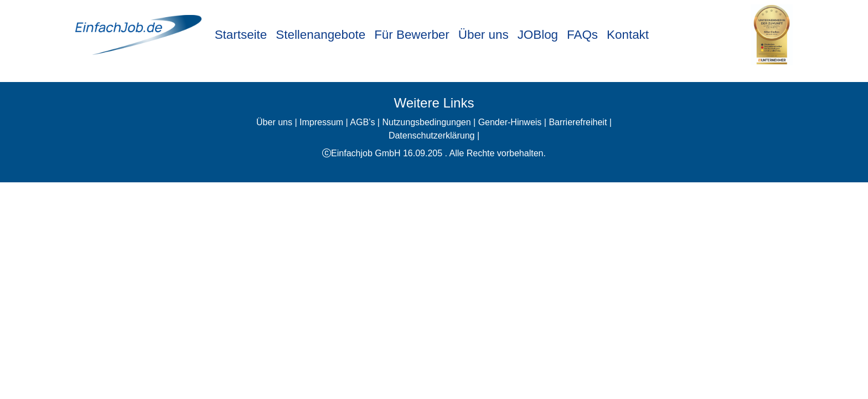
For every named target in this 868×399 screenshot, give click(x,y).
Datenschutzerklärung (432, 135)
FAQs (582, 35)
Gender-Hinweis (510, 122)
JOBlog (538, 35)
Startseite (241, 35)
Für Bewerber (412, 35)
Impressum (321, 122)
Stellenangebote (321, 35)
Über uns (484, 35)
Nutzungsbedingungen (426, 122)
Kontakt (628, 35)
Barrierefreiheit (578, 122)
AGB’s (362, 122)
